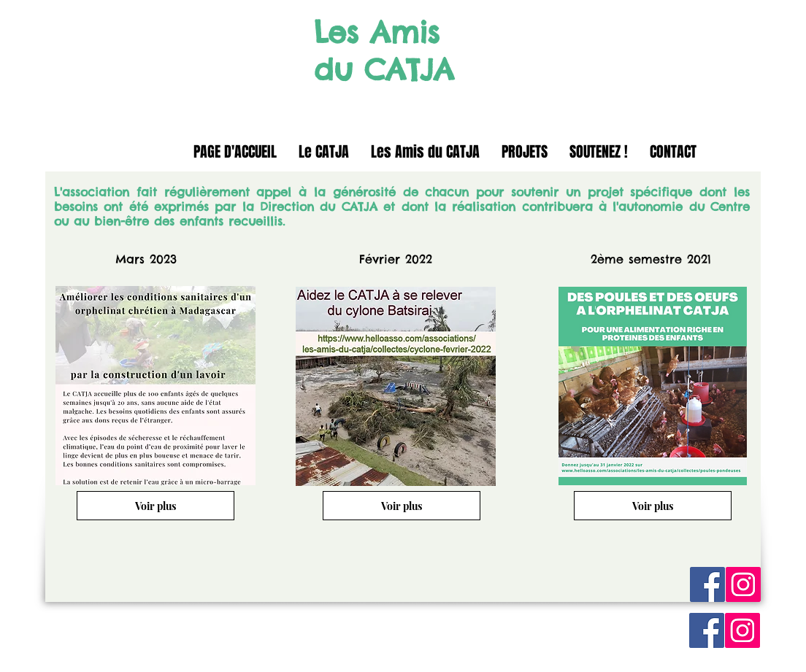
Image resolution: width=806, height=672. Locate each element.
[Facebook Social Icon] (707, 584)
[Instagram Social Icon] (743, 584)
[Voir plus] (156, 506)
